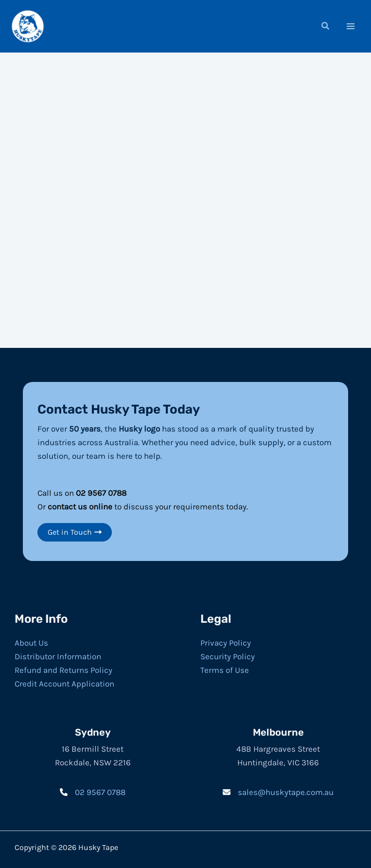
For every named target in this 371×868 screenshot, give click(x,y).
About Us (31, 642)
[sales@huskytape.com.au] (278, 791)
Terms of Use (225, 669)
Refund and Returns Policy (63, 669)
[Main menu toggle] (351, 26)
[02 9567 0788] (93, 791)
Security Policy (228, 655)
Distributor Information (58, 655)
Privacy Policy (226, 642)
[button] (326, 27)
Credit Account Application (64, 683)
